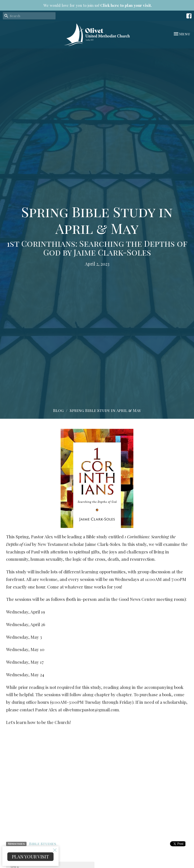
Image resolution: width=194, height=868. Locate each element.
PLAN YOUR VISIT (30, 857)
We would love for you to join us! (98, 5)
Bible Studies (43, 844)
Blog (58, 410)
